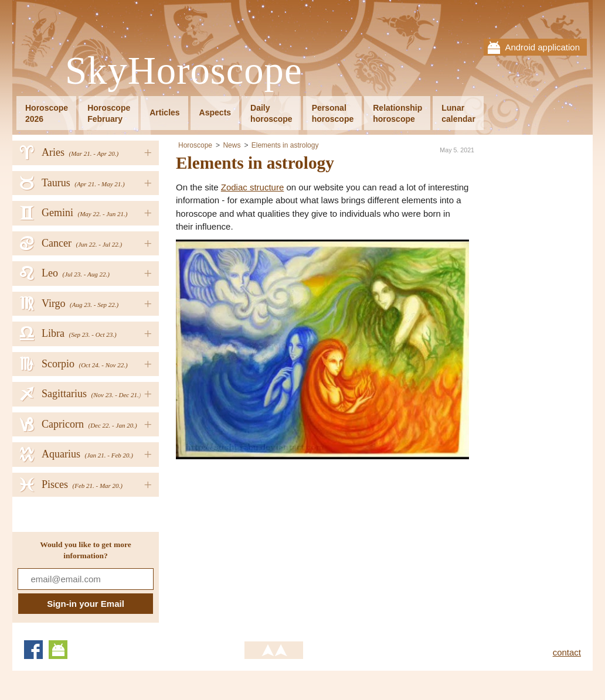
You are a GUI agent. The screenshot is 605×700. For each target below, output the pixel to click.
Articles (164, 112)
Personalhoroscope (333, 113)
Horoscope (195, 145)
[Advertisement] (274, 541)
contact (567, 652)
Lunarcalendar (458, 113)
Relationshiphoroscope (397, 113)
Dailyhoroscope (271, 113)
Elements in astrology (285, 145)
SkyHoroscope (183, 71)
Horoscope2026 (47, 113)
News (232, 145)
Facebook (33, 650)
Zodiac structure (253, 187)
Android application (542, 47)
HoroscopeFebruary (109, 113)
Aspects (215, 112)
